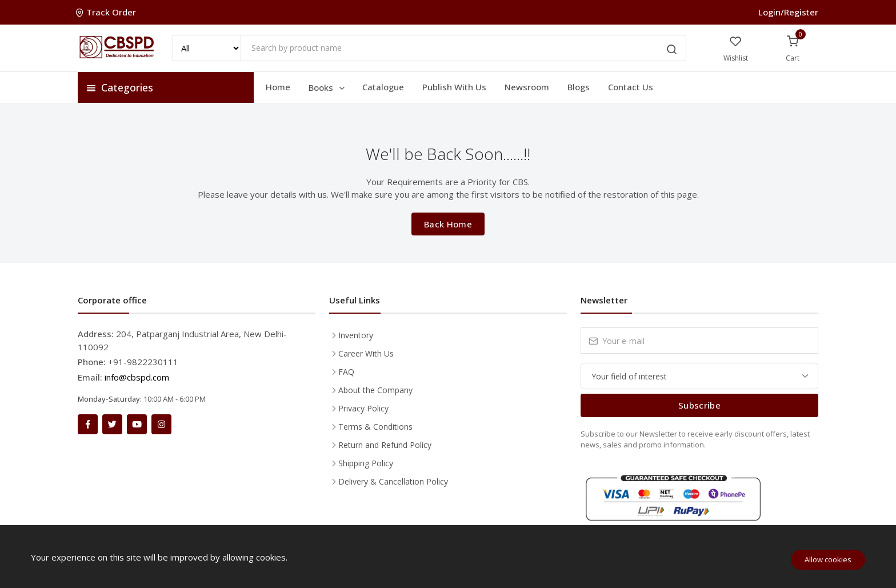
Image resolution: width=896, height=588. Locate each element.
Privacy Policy (363, 408)
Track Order (107, 12)
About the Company (375, 390)
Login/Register (788, 12)
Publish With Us (454, 87)
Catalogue (383, 87)
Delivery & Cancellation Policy (393, 481)
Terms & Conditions (375, 427)
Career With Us (366, 353)
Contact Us (631, 87)
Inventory (356, 335)
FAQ (346, 372)
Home (278, 87)
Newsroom (527, 87)
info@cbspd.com (137, 377)
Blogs (579, 87)
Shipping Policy (366, 463)
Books (327, 87)
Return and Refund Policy (385, 445)
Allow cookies (828, 559)
